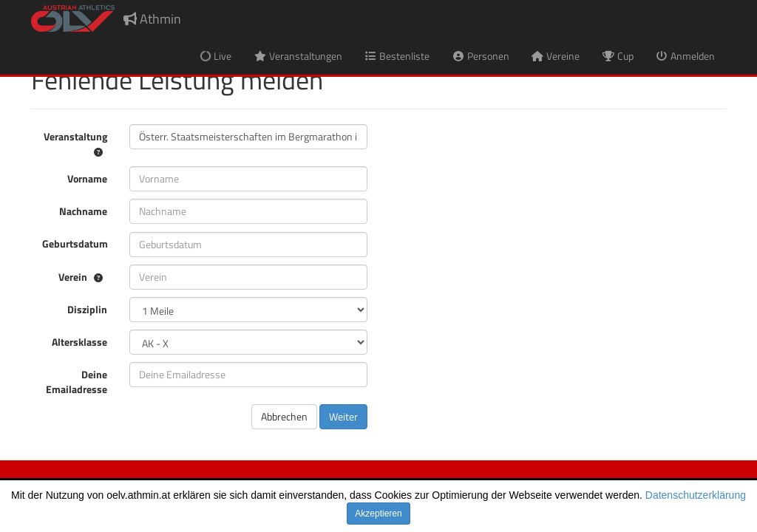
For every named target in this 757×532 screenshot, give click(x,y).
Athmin (152, 19)
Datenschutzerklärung (696, 495)
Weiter (343, 416)
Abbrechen (284, 416)
